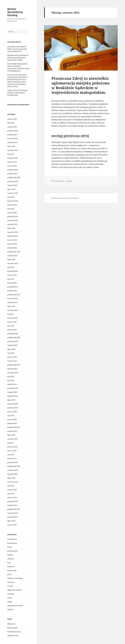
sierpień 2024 (12, 185)
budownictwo (12, 551)
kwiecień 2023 (13, 236)
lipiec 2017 (11, 435)
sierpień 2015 (12, 517)
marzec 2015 (12, 525)
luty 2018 (11, 416)
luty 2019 (11, 380)
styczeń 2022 (12, 283)
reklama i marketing (15, 578)
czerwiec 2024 (13, 193)
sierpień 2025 (12, 142)
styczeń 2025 (12, 166)
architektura (12, 539)
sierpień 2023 (12, 224)
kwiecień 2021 (13, 318)
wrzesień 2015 (13, 513)
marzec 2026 (12, 119)
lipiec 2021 (11, 306)
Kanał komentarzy (14, 632)
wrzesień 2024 (13, 181)
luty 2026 (11, 123)
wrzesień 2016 (13, 470)
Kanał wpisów (13, 628)
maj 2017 (11, 443)
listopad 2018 (12, 392)
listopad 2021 (12, 291)
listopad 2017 (12, 423)
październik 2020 (14, 338)
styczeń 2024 (12, 213)
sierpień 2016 (12, 474)
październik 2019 (14, 365)
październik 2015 (14, 509)
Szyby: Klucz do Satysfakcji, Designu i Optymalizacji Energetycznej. (18, 93)
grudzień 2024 (13, 170)
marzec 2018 (12, 412)
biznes (10, 547)
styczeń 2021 (12, 330)
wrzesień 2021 (13, 298)
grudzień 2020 (13, 334)
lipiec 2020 (11, 349)
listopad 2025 (12, 135)
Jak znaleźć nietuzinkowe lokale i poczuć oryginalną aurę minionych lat (17, 49)
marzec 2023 (12, 240)
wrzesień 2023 (13, 220)
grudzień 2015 (13, 501)
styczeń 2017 (12, 458)
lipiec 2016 (11, 478)
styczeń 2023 (12, 244)
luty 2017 (11, 455)
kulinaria (11, 567)
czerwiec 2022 (13, 263)
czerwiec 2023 (13, 232)
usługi (10, 602)
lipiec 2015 (11, 521)
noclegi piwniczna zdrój (70, 136)
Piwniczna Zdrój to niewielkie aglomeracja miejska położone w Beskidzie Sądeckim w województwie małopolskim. (81, 85)
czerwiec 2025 (13, 150)
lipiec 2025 (11, 146)
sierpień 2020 (12, 345)
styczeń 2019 (12, 384)
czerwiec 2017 (13, 439)
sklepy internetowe (15, 590)
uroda (10, 598)
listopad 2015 (12, 505)
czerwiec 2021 (13, 310)
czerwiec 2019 (13, 373)
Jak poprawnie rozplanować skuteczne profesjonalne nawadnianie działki (18, 58)
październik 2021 (14, 295)
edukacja (11, 559)
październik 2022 (14, 252)
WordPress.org (13, 636)
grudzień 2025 (13, 131)
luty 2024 (11, 209)
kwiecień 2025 (13, 158)
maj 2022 (11, 267)
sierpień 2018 (12, 396)
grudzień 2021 (13, 287)
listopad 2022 (12, 248)
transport (11, 594)
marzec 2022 (12, 275)
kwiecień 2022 (13, 271)
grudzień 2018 (13, 388)
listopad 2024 (12, 174)
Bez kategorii (12, 543)
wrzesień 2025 (13, 139)
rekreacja (11, 582)
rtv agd (10, 586)
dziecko (10, 555)
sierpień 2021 (12, 302)
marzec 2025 (12, 162)
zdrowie (10, 609)
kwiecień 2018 (13, 408)
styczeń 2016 (12, 497)
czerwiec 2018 (13, 404)
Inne (9, 563)
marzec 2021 (12, 322)
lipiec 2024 (11, 189)
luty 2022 (11, 279)
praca (9, 574)
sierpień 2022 (12, 256)
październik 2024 (14, 178)
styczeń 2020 (12, 361)
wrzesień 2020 (13, 341)
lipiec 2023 (11, 228)
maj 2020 (11, 353)
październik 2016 (14, 466)
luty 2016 (11, 494)
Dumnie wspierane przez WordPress (65, 198)
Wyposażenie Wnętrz (15, 606)
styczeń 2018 (12, 419)
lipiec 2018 (11, 400)
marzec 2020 (12, 357)
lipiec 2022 (11, 259)
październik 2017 (14, 427)
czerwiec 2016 (13, 482)
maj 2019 (11, 377)
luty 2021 (11, 326)
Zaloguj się (11, 624)
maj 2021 (11, 314)
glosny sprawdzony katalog (15, 12)
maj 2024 (11, 197)
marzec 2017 (12, 451)
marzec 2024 (12, 205)
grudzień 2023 (13, 217)
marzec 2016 (12, 490)
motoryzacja (12, 570)
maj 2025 (11, 154)
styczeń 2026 (12, 127)
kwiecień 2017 (13, 447)
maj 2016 (11, 486)
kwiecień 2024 (13, 201)
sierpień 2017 (12, 431)
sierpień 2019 (12, 369)
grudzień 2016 (13, 462)
